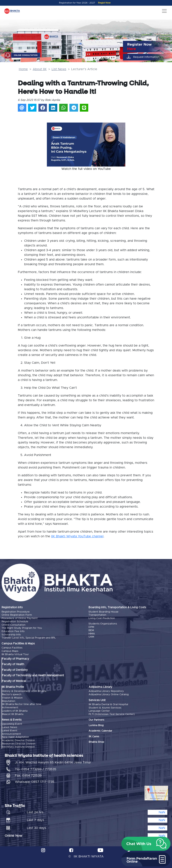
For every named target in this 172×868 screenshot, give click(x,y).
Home (23, 69)
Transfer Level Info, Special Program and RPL (29, 637)
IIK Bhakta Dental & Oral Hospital (108, 704)
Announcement (11, 733)
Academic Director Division (18, 739)
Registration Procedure (16, 612)
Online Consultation (14, 625)
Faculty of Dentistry (15, 669)
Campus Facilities (12, 647)
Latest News (10, 726)
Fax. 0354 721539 (28, 774)
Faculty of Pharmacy (15, 658)
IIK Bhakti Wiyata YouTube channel (77, 536)
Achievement (10, 707)
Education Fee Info (13, 631)
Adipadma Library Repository (106, 691)
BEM (91, 630)
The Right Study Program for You (22, 628)
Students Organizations (103, 624)
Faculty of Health (13, 664)
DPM (91, 627)
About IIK (40, 69)
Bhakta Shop (96, 741)
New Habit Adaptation (15, 736)
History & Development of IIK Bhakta (24, 691)
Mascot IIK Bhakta (13, 713)
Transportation (97, 615)
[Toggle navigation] (164, 11)
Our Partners (96, 719)
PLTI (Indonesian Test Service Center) (112, 713)
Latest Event (10, 729)
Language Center (99, 710)
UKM (91, 636)
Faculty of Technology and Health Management (33, 675)
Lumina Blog (96, 724)
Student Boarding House (103, 612)
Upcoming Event (12, 723)
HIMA (92, 633)
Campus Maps (10, 651)
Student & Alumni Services (105, 707)
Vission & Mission (12, 697)
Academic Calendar (100, 730)
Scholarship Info (11, 634)
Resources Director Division (19, 742)
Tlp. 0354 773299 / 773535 (36, 768)
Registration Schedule (15, 621)
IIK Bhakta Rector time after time (22, 704)
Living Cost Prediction (102, 618)
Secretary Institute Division (18, 745)
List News (59, 69)
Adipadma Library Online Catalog (109, 694)
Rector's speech (12, 694)
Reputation (9, 700)
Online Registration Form (17, 615)
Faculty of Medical (14, 680)
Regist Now (104, 3)
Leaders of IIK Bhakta (15, 710)
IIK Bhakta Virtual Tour (15, 654)
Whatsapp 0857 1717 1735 (35, 780)
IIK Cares (94, 736)
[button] (53, 143)
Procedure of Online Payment (20, 618)
